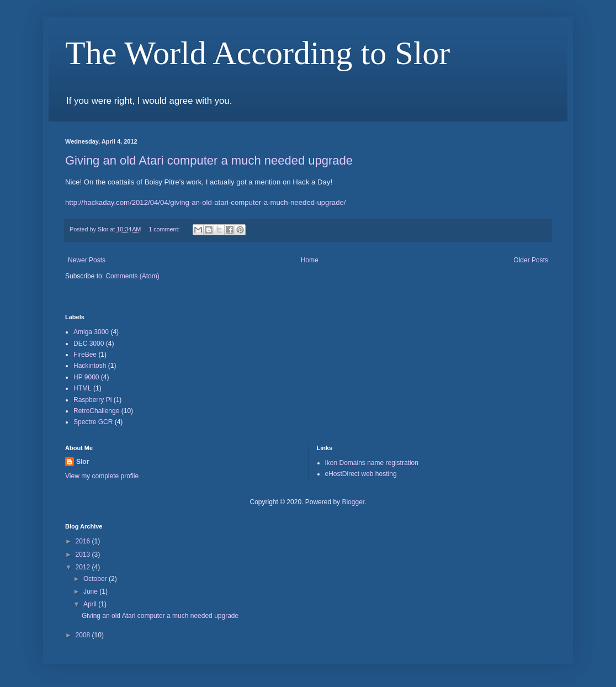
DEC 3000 (89, 343)
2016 (84, 541)
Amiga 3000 (91, 332)
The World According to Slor (257, 53)
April (91, 604)
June (91, 591)
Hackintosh (90, 366)
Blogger (353, 502)
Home (310, 260)
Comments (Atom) (132, 276)
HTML (83, 388)
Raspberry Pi (92, 400)
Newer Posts (87, 260)
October (96, 579)
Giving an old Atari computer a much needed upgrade (209, 160)
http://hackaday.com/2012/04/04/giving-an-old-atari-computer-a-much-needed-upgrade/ (206, 202)
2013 (84, 554)
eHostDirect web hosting (361, 474)
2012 (84, 567)
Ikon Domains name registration (372, 463)
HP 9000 (86, 377)
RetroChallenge (96, 411)
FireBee (85, 355)
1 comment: (165, 229)
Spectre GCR (93, 422)
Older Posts (531, 260)
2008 (84, 635)
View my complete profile (102, 476)
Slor (83, 462)
